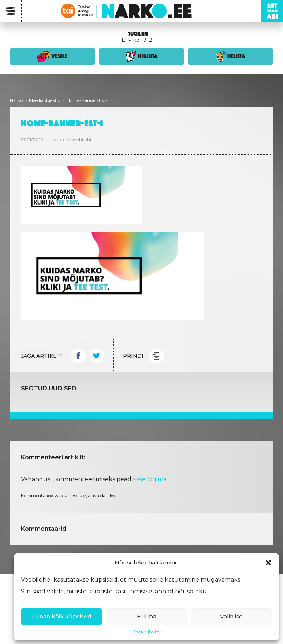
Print (156, 356)
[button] (268, 563)
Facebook (78, 356)
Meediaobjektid (45, 100)
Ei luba (147, 616)
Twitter (97, 356)
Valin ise (231, 616)
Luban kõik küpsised (62, 616)
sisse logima (150, 479)
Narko (16, 100)
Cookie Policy (147, 632)
